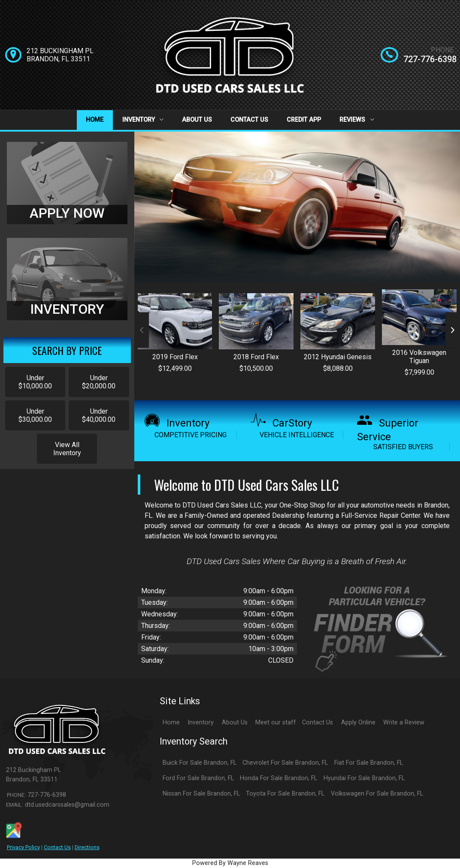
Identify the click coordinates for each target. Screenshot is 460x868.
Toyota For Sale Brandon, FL (285, 794)
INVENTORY (67, 309)
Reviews (357, 120)
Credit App (304, 120)
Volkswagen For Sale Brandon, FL (377, 794)
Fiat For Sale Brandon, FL (369, 763)
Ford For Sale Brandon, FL (198, 778)
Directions (87, 847)
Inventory (143, 120)
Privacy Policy (23, 847)
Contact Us (249, 120)
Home (95, 120)
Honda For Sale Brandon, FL (278, 778)
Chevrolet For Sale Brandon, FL (285, 763)
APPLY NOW (67, 213)
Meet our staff (276, 722)
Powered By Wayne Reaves (230, 863)
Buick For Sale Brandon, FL (200, 763)
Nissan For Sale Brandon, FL (201, 794)
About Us (197, 120)
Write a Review (404, 722)
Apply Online (358, 722)
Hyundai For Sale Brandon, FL (364, 778)
